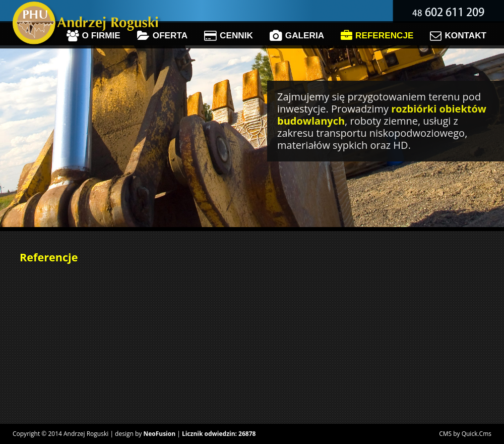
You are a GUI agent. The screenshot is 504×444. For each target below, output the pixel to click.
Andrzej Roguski (86, 434)
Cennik (229, 36)
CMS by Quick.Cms (465, 434)
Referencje (377, 36)
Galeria (297, 36)
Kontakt (458, 36)
